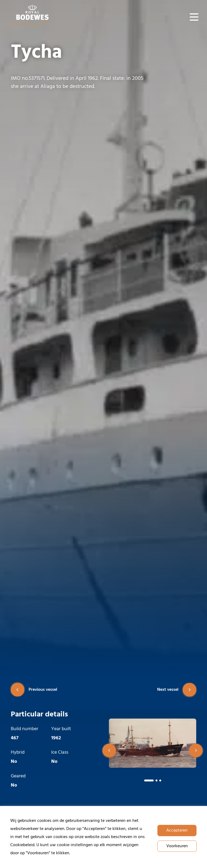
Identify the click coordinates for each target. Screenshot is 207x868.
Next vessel (177, 690)
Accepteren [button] (177, 831)
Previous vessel (34, 690)
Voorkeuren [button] (177, 846)
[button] (109, 750)
